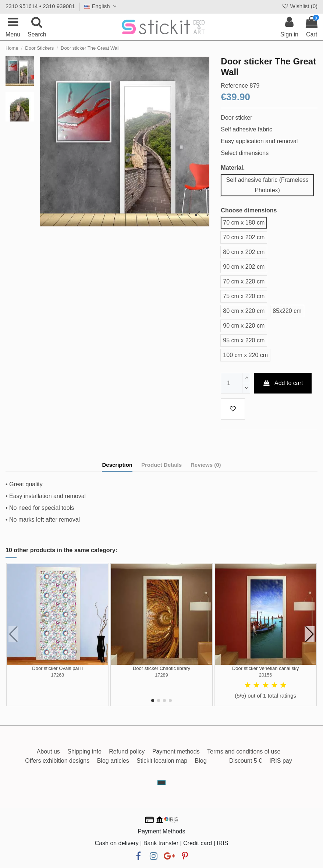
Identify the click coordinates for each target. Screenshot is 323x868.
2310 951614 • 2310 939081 (40, 6)
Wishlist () (299, 6)
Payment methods (176, 751)
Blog (201, 761)
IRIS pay (281, 761)
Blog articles (113, 761)
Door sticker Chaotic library (161, 668)
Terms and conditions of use (244, 751)
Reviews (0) (206, 465)
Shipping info (84, 751)
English (101, 6)
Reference (234, 86)
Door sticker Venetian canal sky (265, 668)
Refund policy (127, 751)
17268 (58, 675)
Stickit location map (162, 761)
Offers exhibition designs (57, 761)
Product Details (161, 465)
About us (48, 751)
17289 (161, 675)
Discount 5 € (246, 761)
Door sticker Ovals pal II (57, 668)
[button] (153, 701)
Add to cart (283, 383)
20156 (266, 675)
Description (117, 465)
